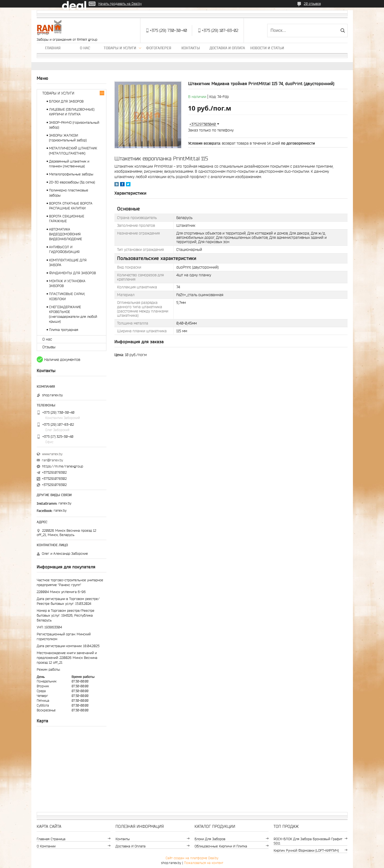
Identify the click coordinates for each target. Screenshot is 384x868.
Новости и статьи (267, 48)
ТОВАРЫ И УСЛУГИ (58, 93)
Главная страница (51, 839)
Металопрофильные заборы (71, 174)
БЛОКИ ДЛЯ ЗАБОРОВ (66, 101)
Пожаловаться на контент (204, 863)
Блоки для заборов (210, 839)
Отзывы (49, 347)
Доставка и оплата (227, 48)
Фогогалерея (159, 48)
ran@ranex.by (52, 460)
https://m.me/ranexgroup (63, 466)
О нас (85, 48)
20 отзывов (312, 4)
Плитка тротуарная (64, 330)
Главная (53, 48)
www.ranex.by (52, 454)
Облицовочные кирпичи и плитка (221, 846)
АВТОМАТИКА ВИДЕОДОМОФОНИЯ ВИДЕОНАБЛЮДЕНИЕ (66, 234)
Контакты (191, 48)
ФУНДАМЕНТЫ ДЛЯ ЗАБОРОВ (72, 273)
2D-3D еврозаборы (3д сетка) (72, 182)
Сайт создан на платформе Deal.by (192, 858)
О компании (46, 846)
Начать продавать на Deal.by (120, 4)
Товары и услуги (120, 48)
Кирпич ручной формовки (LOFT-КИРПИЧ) (306, 850)
